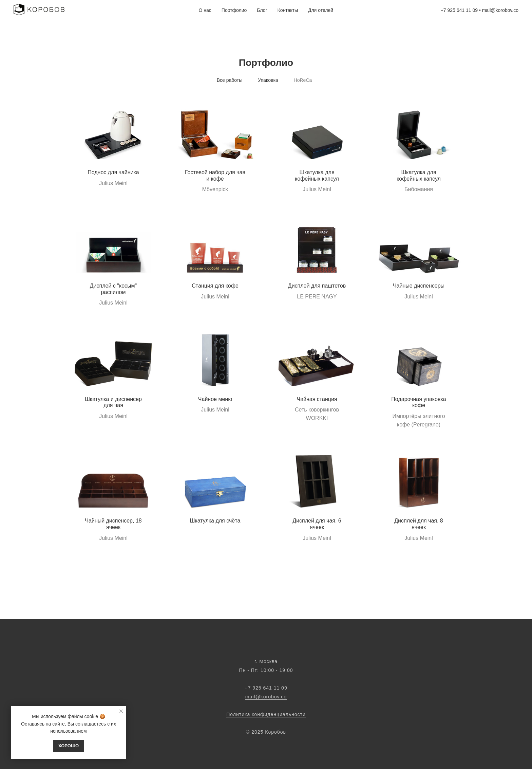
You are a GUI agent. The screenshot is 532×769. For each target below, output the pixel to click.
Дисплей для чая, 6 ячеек (317, 524)
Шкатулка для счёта (215, 521)
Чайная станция (317, 399)
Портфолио (234, 10)
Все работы (230, 80)
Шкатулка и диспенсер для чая (113, 402)
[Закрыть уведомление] (121, 711)
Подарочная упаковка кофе (419, 402)
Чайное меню (215, 399)
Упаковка (268, 80)
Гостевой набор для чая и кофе (215, 176)
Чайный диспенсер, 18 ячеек (113, 524)
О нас (205, 10)
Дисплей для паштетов (317, 286)
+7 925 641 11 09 (459, 10)
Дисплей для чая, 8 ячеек (419, 524)
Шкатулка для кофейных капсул (317, 176)
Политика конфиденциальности (266, 714)
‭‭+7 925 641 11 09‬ (266, 688)
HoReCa (303, 80)
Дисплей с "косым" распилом (113, 289)
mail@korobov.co (500, 10)
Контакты (288, 10)
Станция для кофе (215, 286)
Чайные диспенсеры (419, 286)
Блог (262, 10)
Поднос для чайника (113, 172)
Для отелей (321, 10)
